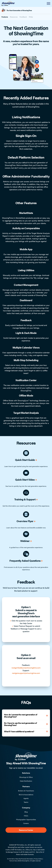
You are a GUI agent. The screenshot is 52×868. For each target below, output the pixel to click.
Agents (26, 798)
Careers (26, 823)
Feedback (23, 17)
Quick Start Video (26, 480)
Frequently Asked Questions (26, 561)
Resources (14, 17)
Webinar (26, 541)
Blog (26, 812)
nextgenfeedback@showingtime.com (26, 668)
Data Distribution (26, 781)
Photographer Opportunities (26, 820)
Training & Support (26, 499)
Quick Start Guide (26, 460)
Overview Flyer (26, 521)
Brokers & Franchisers (26, 791)
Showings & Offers (26, 777)
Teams (26, 802)
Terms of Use (13, 861)
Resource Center (26, 830)
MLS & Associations (26, 795)
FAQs (31, 17)
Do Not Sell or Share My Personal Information (20, 859)
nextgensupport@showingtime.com (26, 673)
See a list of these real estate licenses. (30, 853)
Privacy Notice (38, 859)
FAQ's (26, 816)
